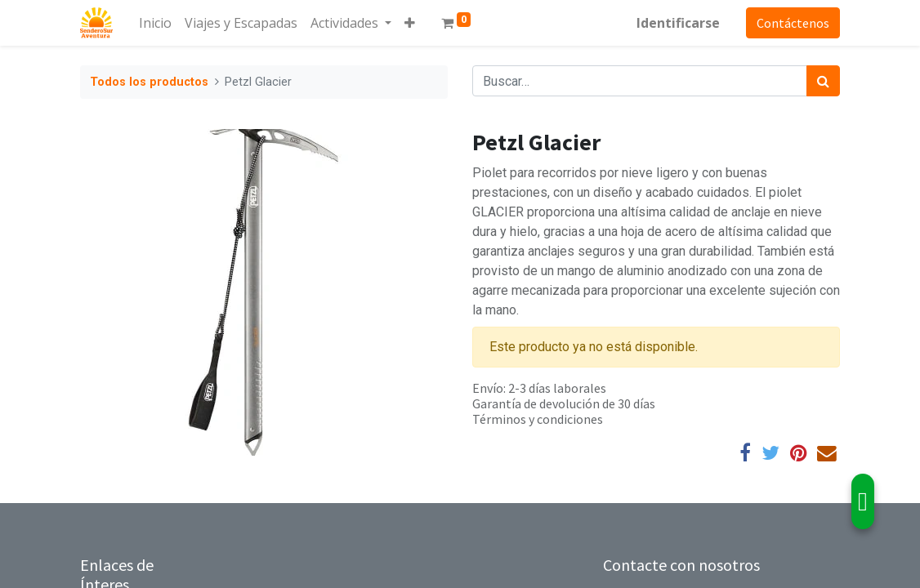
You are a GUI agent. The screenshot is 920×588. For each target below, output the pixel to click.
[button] (410, 23)
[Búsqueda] (823, 81)
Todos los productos (149, 82)
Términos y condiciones (538, 419)
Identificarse (678, 23)
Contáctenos (793, 23)
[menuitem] (155, 23)
